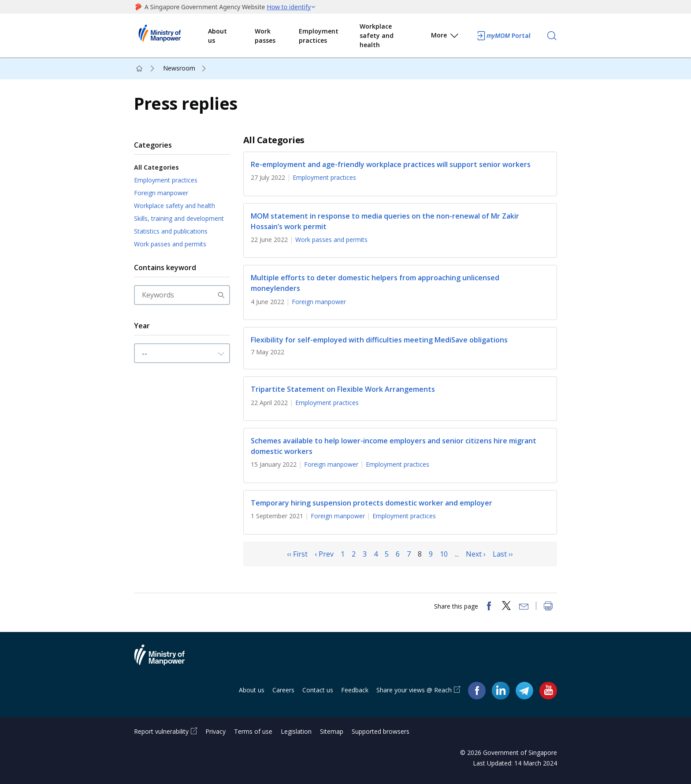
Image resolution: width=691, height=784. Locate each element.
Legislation (296, 731)
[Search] (552, 36)
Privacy (215, 731)
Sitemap (332, 731)
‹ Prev (324, 554)
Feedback (355, 690)
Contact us (318, 690)
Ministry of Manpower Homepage (171, 36)
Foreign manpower (161, 193)
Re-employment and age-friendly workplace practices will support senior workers (391, 164)
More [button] (445, 37)
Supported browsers (381, 731)
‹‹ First (297, 554)
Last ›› (503, 554)
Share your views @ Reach (414, 690)
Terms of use (253, 731)
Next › (476, 554)
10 (444, 554)
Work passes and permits (170, 244)
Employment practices (319, 36)
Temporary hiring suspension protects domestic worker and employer (372, 503)
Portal (503, 36)
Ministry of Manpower (166, 660)
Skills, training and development (179, 218)
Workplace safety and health (377, 35)
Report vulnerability (161, 731)
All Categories (156, 167)
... (457, 554)
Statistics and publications (171, 231)
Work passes (265, 36)
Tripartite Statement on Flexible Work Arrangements (343, 390)
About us (217, 36)
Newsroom (179, 68)
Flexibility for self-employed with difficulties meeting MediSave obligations (379, 340)
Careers (283, 690)
